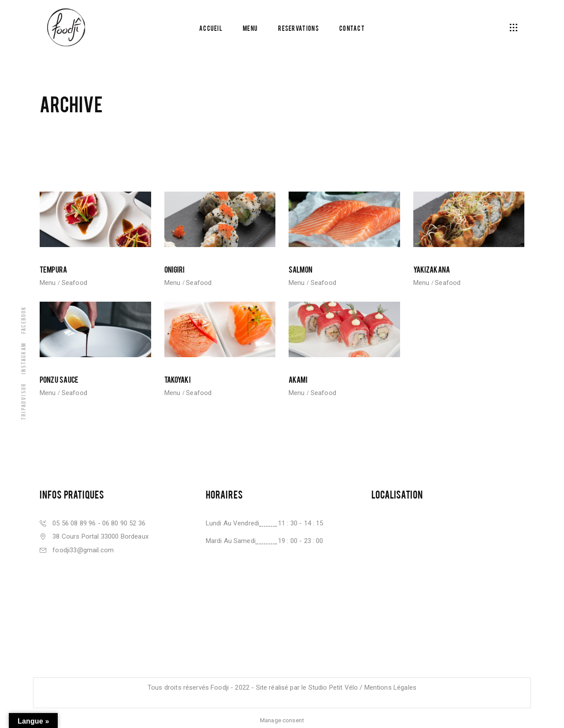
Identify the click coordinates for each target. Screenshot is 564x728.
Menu (48, 283)
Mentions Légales (390, 687)
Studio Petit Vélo (333, 687)
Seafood (74, 283)
